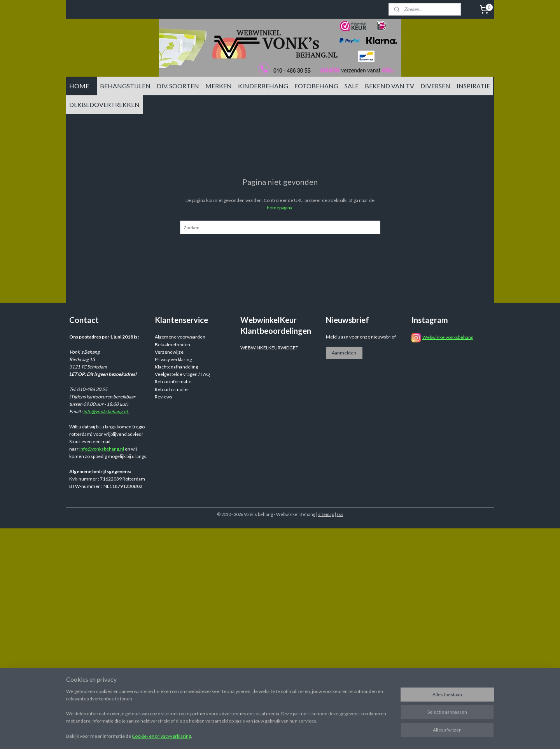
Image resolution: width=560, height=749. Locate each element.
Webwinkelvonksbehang (448, 337)
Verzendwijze (169, 352)
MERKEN (219, 86)
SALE (352, 86)
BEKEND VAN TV (389, 86)
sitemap (326, 514)
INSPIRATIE (473, 86)
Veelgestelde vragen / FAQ (182, 374)
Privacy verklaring (173, 359)
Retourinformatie (173, 382)
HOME (79, 86)
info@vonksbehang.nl (106, 411)
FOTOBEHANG (316, 86)
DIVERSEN (435, 86)
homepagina (280, 208)
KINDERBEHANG (263, 86)
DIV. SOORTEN (178, 86)
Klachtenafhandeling (176, 367)
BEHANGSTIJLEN (125, 86)
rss (340, 514)
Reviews (164, 397)
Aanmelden (344, 353)
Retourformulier (172, 389)
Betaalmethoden (172, 345)
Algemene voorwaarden (180, 337)
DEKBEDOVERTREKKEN (104, 104)
